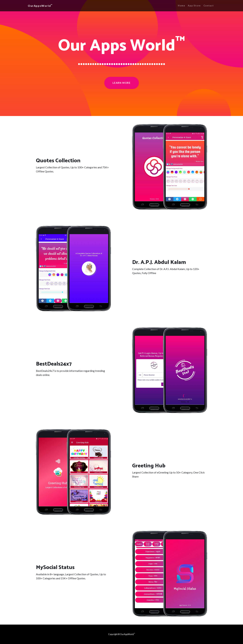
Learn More (122, 83)
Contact (209, 6)
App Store (194, 6)
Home (181, 6)
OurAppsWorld (40, 5)
